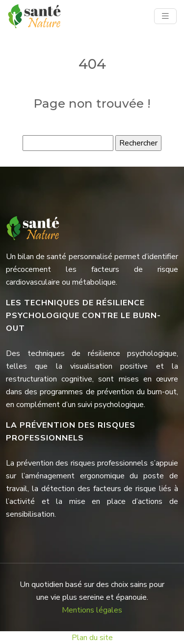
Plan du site (92, 638)
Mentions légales (92, 610)
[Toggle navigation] (165, 16)
